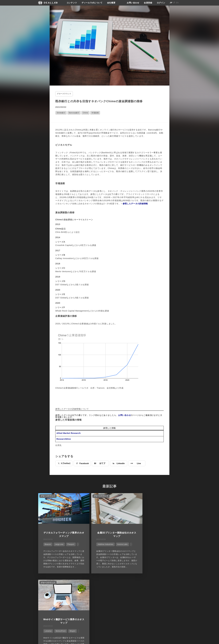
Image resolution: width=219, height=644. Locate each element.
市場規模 (95, 112)
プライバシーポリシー (142, 604)
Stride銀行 (61, 112)
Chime (85, 112)
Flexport (70, 544)
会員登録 (148, 3)
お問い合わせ (133, 3)
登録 (158, 599)
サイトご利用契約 (139, 599)
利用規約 (137, 609)
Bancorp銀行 (74, 112)
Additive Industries (100, 544)
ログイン (161, 3)
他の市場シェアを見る (110, 585)
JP (171, 3)
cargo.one (59, 544)
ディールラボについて (92, 3)
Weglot (168, 544)
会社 (112, 599)
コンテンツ (72, 3)
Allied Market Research (69, 433)
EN (177, 3)
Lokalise (144, 544)
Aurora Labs (117, 544)
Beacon (47, 544)
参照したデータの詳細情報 (135, 203)
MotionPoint (157, 544)
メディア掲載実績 (118, 609)
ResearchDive (64, 439)
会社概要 (111, 3)
